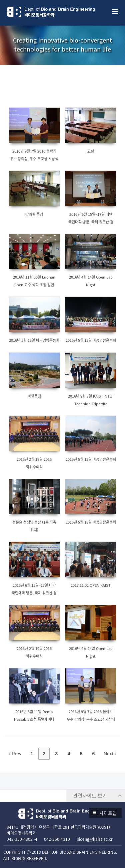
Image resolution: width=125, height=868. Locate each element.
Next (110, 754)
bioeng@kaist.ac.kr (95, 839)
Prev (15, 754)
